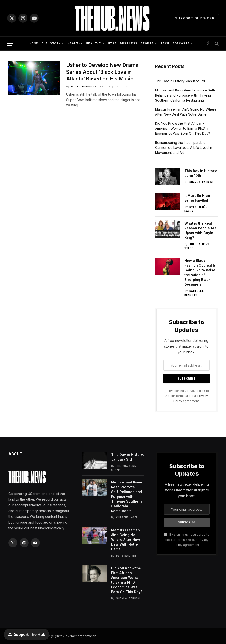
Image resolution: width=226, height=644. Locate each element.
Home (34, 43)
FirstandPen (126, 556)
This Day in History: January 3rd (180, 81)
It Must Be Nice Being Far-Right (197, 198)
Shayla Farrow (201, 182)
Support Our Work (195, 18)
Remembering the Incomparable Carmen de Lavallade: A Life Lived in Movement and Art (184, 148)
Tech (165, 43)
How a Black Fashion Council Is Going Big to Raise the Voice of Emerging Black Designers (200, 272)
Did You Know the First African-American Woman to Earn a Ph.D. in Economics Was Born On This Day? (183, 128)
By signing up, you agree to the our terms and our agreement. (186, 396)
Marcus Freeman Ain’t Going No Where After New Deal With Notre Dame (126, 539)
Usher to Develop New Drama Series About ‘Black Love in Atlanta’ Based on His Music (102, 72)
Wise (112, 43)
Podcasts (181, 43)
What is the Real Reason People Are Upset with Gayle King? (200, 230)
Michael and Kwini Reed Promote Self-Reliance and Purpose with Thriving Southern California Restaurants (185, 95)
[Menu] (10, 44)
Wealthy (94, 43)
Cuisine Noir (127, 517)
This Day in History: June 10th (201, 173)
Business (129, 43)
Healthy (75, 43)
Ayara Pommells (84, 86)
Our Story (51, 43)
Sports (147, 43)
